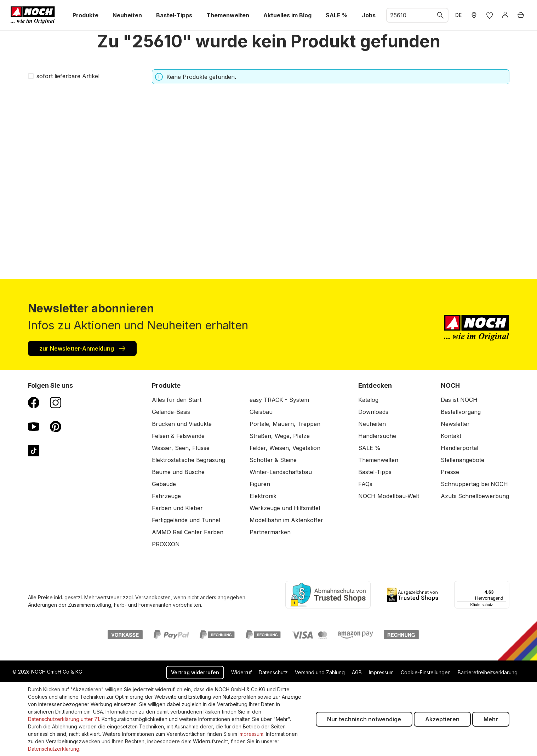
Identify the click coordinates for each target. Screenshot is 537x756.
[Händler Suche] (474, 15)
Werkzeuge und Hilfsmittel (285, 508)
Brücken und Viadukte (182, 424)
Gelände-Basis (171, 412)
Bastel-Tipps (375, 472)
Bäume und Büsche (178, 472)
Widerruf (241, 672)
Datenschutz (273, 672)
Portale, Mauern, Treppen (285, 424)
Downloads (373, 412)
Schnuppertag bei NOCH (474, 484)
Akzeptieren (442, 719)
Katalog (368, 400)
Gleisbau (261, 412)
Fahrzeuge (166, 496)
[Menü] (505, 585)
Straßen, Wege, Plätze (280, 436)
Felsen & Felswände (178, 436)
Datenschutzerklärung (54, 749)
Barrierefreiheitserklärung (488, 672)
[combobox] (410, 15)
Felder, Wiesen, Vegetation (285, 448)
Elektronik (263, 496)
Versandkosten (153, 597)
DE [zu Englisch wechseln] (458, 15)
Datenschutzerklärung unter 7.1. (64, 719)
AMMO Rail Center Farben (188, 532)
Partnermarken (270, 532)
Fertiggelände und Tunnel (186, 520)
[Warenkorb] (521, 15)
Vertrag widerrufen (195, 672)
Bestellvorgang (461, 412)
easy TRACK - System (279, 400)
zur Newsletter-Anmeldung (82, 348)
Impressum (381, 672)
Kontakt (451, 436)
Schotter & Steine (273, 460)
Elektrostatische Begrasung (188, 460)
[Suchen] (441, 15)
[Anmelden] (505, 15)
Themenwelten (378, 460)
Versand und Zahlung (320, 672)
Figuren (260, 484)
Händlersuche (377, 436)
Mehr (491, 719)
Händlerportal (459, 448)
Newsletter (455, 424)
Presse (450, 472)
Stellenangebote (462, 460)
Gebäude (164, 484)
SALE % (369, 448)
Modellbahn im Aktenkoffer (286, 520)
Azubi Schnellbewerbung (475, 496)
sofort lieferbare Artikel (68, 76)
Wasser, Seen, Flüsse (181, 448)
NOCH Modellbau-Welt (389, 496)
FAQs (365, 484)
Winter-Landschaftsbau (281, 472)
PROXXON (166, 544)
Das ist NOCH (459, 400)
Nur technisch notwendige (364, 719)
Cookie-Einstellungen (426, 672)
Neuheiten (372, 424)
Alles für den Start (177, 400)
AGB (357, 672)
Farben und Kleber (177, 508)
